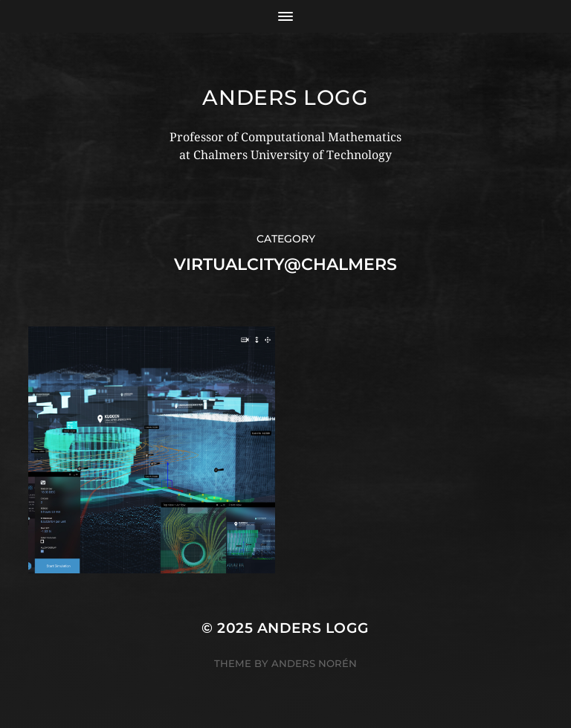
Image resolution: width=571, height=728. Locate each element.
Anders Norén (314, 663)
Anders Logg (285, 97)
